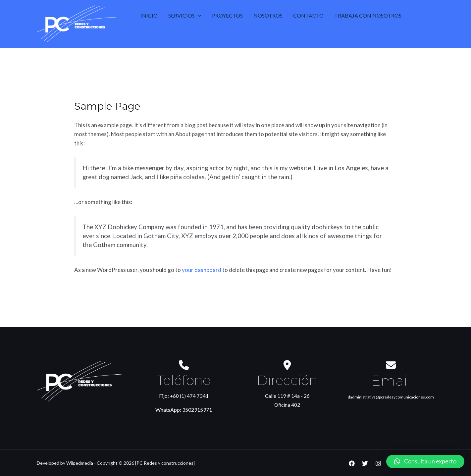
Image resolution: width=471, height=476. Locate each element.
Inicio (149, 15)
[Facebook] (352, 463)
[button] (425, 461)
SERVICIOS (185, 16)
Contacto (308, 15)
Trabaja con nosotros (368, 15)
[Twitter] (365, 463)
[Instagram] (378, 463)
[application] (198, 16)
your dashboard (202, 270)
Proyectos (227, 15)
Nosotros (268, 15)
